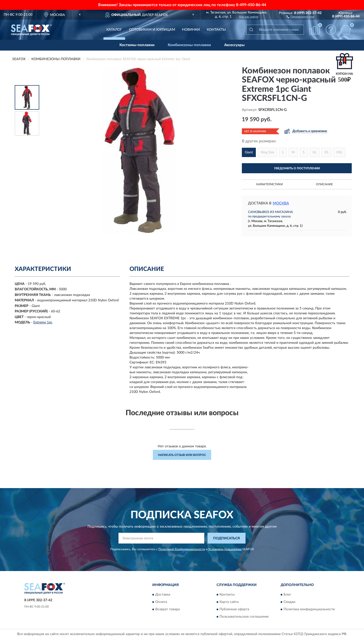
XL (314, 152)
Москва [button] (281, 203)
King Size (267, 152)
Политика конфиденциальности (309, 609)
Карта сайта (229, 602)
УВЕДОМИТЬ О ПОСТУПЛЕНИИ (297, 168)
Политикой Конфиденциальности (182, 549)
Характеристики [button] (269, 184)
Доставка (163, 595)
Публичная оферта (234, 609)
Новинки (191, 30)
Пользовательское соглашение (244, 617)
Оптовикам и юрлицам (152, 30)
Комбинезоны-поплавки (189, 45)
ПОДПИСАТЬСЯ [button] (227, 538)
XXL (339, 152)
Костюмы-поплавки (137, 45)
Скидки (289, 602)
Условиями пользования (225, 549)
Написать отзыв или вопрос (182, 455)
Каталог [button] (114, 30)
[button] (300, 16)
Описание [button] (324, 184)
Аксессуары (234, 45)
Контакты (216, 30)
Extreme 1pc (43, 322)
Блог (287, 595)
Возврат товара (168, 609)
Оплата (161, 602)
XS (326, 152)
